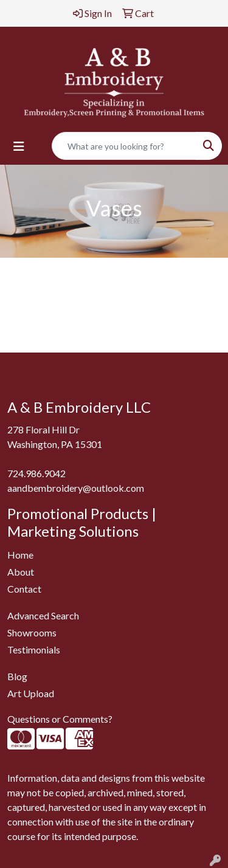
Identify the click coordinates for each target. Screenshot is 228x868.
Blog (17, 676)
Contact (24, 589)
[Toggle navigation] (19, 146)
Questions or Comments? (60, 719)
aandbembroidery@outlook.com (76, 488)
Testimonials (34, 649)
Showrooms (32, 632)
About (21, 572)
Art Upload (31, 693)
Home (20, 555)
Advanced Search (43, 615)
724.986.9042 (36, 473)
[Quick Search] (124, 146)
